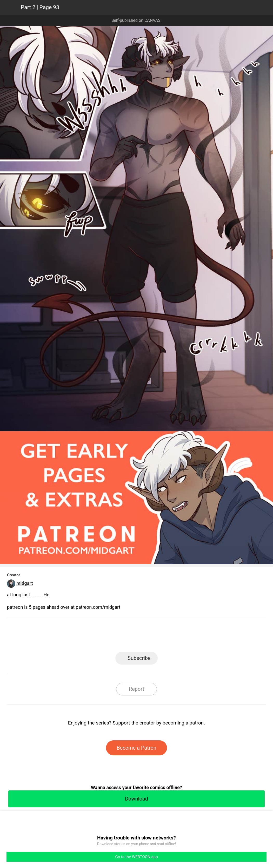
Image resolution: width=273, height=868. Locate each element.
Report (136, 689)
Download (136, 799)
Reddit (183, 637)
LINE (90, 637)
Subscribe (139, 658)
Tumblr (160, 637)
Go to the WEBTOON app (136, 857)
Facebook (113, 637)
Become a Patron (136, 748)
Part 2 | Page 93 (40, 7)
